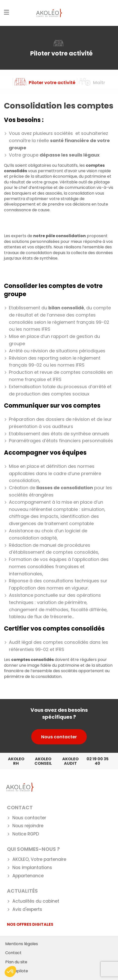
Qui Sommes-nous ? (33, 849)
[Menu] (6, 12)
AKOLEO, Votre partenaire (39, 859)
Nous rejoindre (28, 826)
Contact (20, 808)
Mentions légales (22, 944)
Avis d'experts (27, 909)
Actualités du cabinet (36, 901)
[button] (10, 972)
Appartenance (28, 876)
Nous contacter (59, 737)
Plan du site (16, 962)
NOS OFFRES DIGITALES (30, 924)
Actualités (22, 891)
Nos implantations (32, 868)
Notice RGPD (26, 834)
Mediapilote (17, 971)
